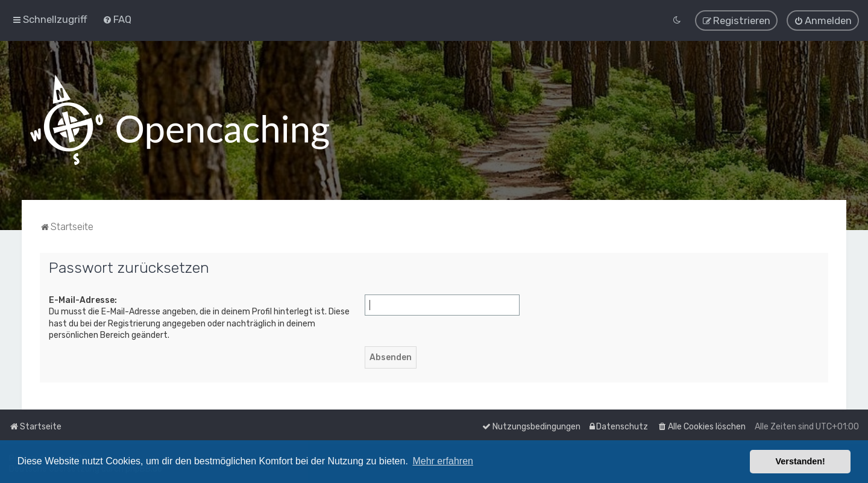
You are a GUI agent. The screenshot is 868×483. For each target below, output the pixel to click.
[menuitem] (117, 19)
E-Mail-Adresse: (83, 300)
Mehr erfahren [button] (443, 461)
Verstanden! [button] (800, 461)
